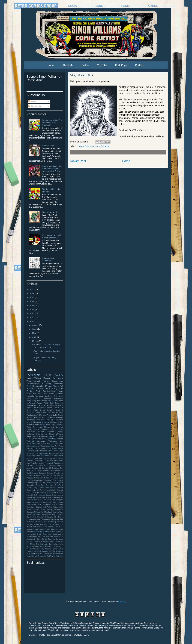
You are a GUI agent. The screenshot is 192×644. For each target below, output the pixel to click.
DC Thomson (54, 468)
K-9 (39, 500)
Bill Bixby (59, 405)
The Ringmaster (42, 544)
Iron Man (43, 393)
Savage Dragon (39, 529)
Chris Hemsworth (47, 463)
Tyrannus (30, 551)
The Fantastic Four (46, 541)
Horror (81, 146)
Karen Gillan (46, 500)
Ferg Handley (58, 480)
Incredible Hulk (39, 375)
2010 (32, 322)
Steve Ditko (31, 436)
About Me (68, 65)
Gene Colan (40, 485)
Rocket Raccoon (46, 432)
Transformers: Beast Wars (52, 549)
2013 (32, 310)
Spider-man (58, 381)
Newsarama (49, 427)
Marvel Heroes (41, 381)
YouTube (102, 65)
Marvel (38, 378)
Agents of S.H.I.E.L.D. (45, 444)
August (36, 325)
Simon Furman (56, 393)
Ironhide (42, 495)
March (35, 341)
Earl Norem (45, 478)
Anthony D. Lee (45, 448)
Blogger (122, 602)
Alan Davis (59, 444)
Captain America (45, 408)
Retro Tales (47, 401)
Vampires (59, 551)
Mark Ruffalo (47, 507)
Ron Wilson (38, 527)
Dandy (33, 470)
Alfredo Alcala (45, 446)
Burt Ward (39, 458)
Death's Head (48, 146)
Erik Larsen (48, 480)
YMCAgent (53, 441)
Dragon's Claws (33, 478)
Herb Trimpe (41, 490)
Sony (54, 532)
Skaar (42, 532)
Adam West (42, 403)
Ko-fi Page (121, 65)
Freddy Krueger (32, 483)
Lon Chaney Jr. (47, 505)
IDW (49, 493)
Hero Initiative (51, 490)
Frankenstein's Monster (36, 415)
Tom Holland (54, 544)
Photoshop (52, 522)
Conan (29, 410)
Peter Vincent (32, 522)
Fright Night (52, 415)
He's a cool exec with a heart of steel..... (52, 236)
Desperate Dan (39, 475)
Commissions (40, 466)
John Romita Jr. (47, 498)
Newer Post (78, 161)
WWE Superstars (45, 554)
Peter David (51, 519)
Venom (60, 439)
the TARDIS (48, 556)
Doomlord (31, 412)
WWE (29, 554)
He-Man (60, 417)
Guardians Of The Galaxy (44, 417)
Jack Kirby (51, 389)
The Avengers (43, 436)
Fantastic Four (33, 396)
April (35, 337)
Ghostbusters (50, 488)
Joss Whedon (32, 500)
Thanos (35, 541)
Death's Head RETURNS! (48, 260)
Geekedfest (31, 485)
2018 (32, 294)
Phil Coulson (43, 522)
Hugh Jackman (40, 493)
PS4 (56, 517)
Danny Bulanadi (43, 470)
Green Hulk (31, 490)
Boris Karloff (58, 456)
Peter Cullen (41, 519)
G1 (40, 483)
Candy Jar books (50, 458)
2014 (32, 306)
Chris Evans (35, 463)
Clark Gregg (58, 463)
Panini (61, 517)
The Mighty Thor (56, 436)
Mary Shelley (47, 510)
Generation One (52, 485)
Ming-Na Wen (58, 512)
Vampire (105, 146)
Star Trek (49, 537)
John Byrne (37, 498)
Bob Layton (45, 456)
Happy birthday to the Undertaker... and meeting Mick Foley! (52, 169)
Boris (51, 456)
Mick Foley (51, 424)
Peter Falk (59, 519)
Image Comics (57, 493)
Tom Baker (32, 439)
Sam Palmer (48, 527)
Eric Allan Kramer (37, 480)
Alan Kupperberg (33, 446)
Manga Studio (52, 386)
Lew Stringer (58, 502)
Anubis (55, 448)
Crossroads (51, 466)
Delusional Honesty (46, 473)
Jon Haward (58, 498)
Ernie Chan (46, 412)
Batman (39, 453)
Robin (52, 524)
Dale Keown (40, 410)
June (35, 329)
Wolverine (41, 441)
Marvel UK (49, 378)
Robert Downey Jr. (42, 524)
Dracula (60, 475)
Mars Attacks (58, 507)
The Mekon (31, 544)
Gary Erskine (47, 483)
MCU (56, 505)
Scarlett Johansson (52, 529)
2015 (32, 302)
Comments (35, 106)
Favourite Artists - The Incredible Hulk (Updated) (52, 123)
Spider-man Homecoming (53, 534)
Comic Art (58, 408)
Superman (52, 539)
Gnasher (60, 488)
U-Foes (37, 551)
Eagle (38, 412)
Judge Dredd (33, 398)
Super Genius (42, 539)
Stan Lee (41, 537)
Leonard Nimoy (32, 502)
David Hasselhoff (56, 470)
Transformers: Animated (43, 546)
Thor (56, 401)
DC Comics (43, 468)
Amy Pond (55, 446)
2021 (32, 290)
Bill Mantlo (53, 453)
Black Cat (31, 408)
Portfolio (140, 65)
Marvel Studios (33, 510)
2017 (32, 297)
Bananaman (53, 451)
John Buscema (43, 420)
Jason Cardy (44, 396)
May (34, 333)
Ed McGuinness (57, 478)
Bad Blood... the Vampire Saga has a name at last (46, 346)
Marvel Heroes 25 (50, 212)
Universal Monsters (47, 439)
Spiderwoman (32, 537)
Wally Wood (56, 554)
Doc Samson (51, 475)
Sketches (48, 532)
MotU (54, 515)
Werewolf (30, 441)
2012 (32, 314)
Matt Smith (40, 424)
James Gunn (51, 495)
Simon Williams (93, 146)
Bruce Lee (30, 458)
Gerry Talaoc (38, 488)
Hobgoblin (31, 420)
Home (51, 65)
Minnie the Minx (33, 515)
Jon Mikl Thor (57, 420)
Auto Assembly (41, 451)
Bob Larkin (36, 456)
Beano (46, 453)
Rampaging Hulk (34, 401)
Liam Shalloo (31, 505)
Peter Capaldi (56, 429)
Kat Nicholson (57, 500)
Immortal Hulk (32, 495)
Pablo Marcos (40, 429)
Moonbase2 (46, 515)
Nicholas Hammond (53, 398)
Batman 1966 (48, 405)
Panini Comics (43, 391)
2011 (32, 318)
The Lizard (59, 541)
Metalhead (48, 512)
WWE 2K (35, 554)
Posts (32, 101)
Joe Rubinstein (57, 396)
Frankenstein (57, 412)
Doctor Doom (57, 391)
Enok (28, 480)
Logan (39, 505)
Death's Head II (55, 410)
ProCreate (31, 432)
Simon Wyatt (35, 532)
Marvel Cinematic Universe (38, 422)
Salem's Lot (42, 434)
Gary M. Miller (57, 483)
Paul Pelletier (31, 519)
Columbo (30, 466)
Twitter (85, 65)
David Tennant (32, 473)
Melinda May (39, 512)
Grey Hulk (31, 393)
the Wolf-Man (58, 556)
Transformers (33, 384)
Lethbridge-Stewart (46, 502)
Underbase (44, 551)
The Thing (46, 384)
